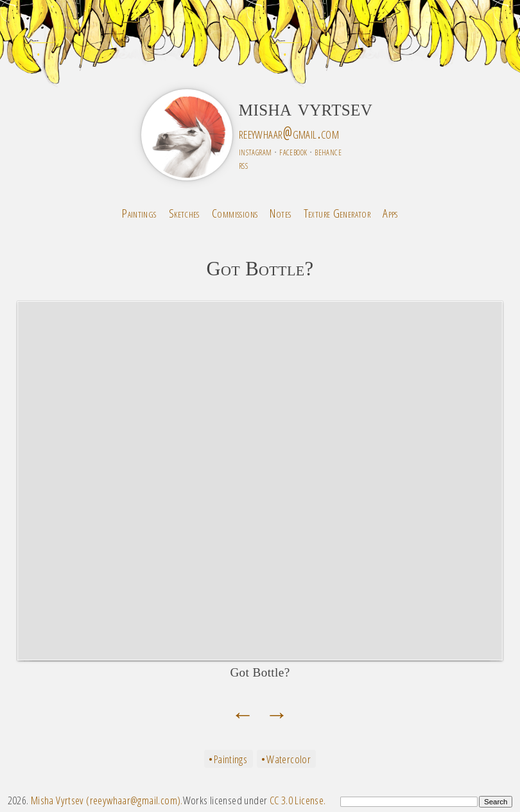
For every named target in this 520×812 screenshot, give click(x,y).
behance (328, 151)
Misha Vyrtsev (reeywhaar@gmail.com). (107, 800)
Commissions (235, 213)
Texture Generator (337, 213)
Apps (390, 213)
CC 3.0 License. (298, 800)
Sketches (184, 213)
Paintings (139, 213)
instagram (255, 151)
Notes (280, 213)
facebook (293, 151)
